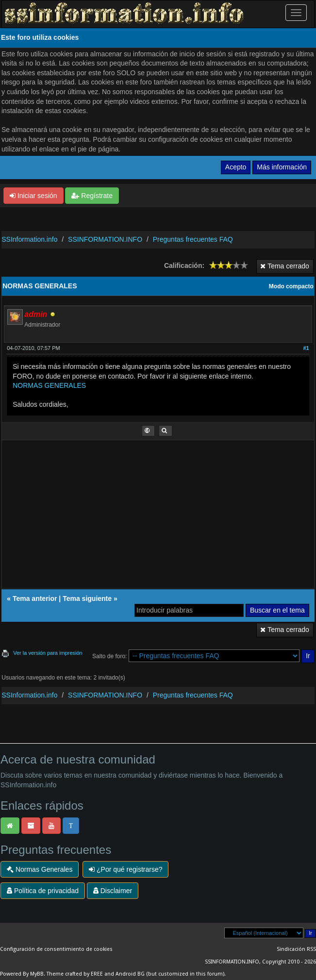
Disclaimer (113, 891)
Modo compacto (291, 286)
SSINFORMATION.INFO (105, 239)
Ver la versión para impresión (48, 653)
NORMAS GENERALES (49, 385)
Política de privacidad (43, 891)
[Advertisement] (159, 517)
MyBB (37, 974)
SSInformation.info (29, 239)
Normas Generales (40, 869)
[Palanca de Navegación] (296, 13)
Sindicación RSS (296, 949)
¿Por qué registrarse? (125, 869)
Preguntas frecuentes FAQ (193, 239)
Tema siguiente (87, 598)
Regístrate (92, 196)
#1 (306, 348)
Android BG (130, 974)
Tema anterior (35, 598)
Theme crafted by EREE (75, 974)
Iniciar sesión (33, 196)
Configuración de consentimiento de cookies (56, 949)
